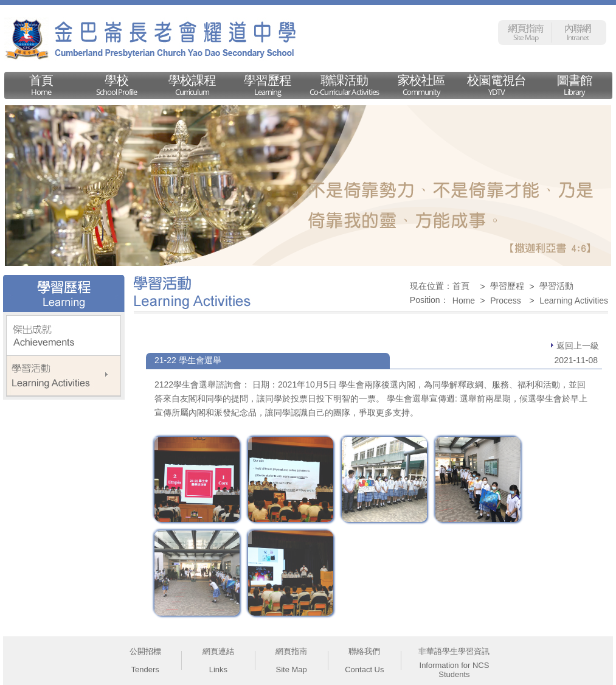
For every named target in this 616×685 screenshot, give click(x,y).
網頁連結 (218, 651)
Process (506, 301)
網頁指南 (291, 651)
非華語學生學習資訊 (454, 651)
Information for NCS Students (455, 670)
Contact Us (364, 669)
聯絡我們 (364, 651)
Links (218, 669)
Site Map (291, 669)
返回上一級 (575, 346)
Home (464, 301)
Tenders (145, 669)
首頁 (461, 286)
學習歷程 (507, 286)
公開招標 (145, 651)
